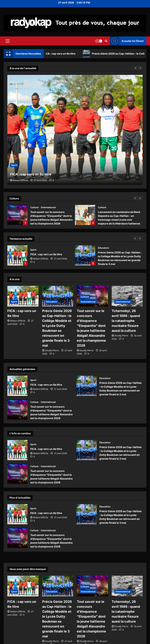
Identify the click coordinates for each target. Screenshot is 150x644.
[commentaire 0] (52, 180)
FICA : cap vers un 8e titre (62, 54)
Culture (35, 207)
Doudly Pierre (52, 342)
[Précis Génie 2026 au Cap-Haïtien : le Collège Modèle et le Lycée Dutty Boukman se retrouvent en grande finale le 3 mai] (58, 296)
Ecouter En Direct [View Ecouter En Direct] (127, 41)
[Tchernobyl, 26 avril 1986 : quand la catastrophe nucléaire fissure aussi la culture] (127, 296)
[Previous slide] (135, 198)
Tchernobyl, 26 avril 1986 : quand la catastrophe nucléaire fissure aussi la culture (126, 319)
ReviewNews (87, 640)
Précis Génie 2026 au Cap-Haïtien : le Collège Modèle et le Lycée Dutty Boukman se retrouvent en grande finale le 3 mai (85, 255)
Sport (14, 165)
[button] (8, 41)
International (48, 207)
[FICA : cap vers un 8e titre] (75, 130)
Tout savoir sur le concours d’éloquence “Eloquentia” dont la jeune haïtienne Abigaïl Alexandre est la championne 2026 (17, 215)
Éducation (104, 248)
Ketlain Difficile (20, 180)
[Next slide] (140, 198)
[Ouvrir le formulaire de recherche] (106, 41)
